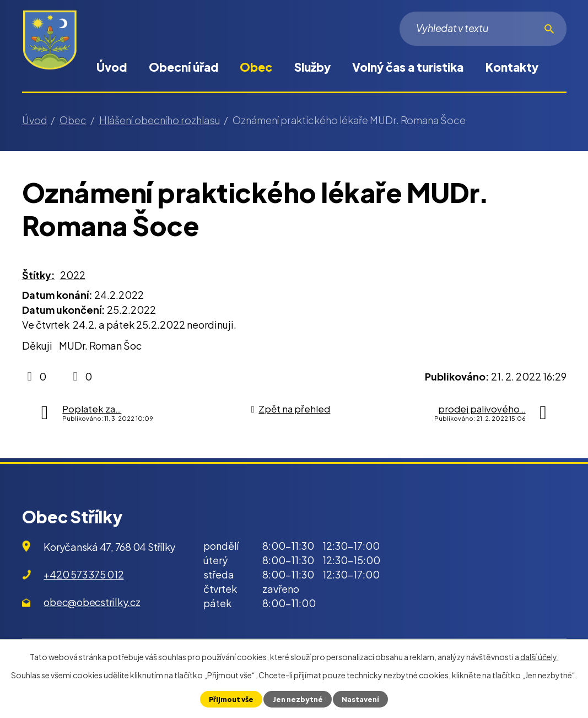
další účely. (540, 657)
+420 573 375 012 (83, 574)
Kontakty (512, 67)
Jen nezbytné (298, 699)
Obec (256, 67)
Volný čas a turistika (408, 67)
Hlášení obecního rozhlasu (160, 120)
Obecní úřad (184, 67)
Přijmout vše (231, 699)
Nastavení (360, 699)
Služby (312, 67)
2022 (73, 275)
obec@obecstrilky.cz (92, 602)
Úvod (112, 67)
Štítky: (39, 275)
